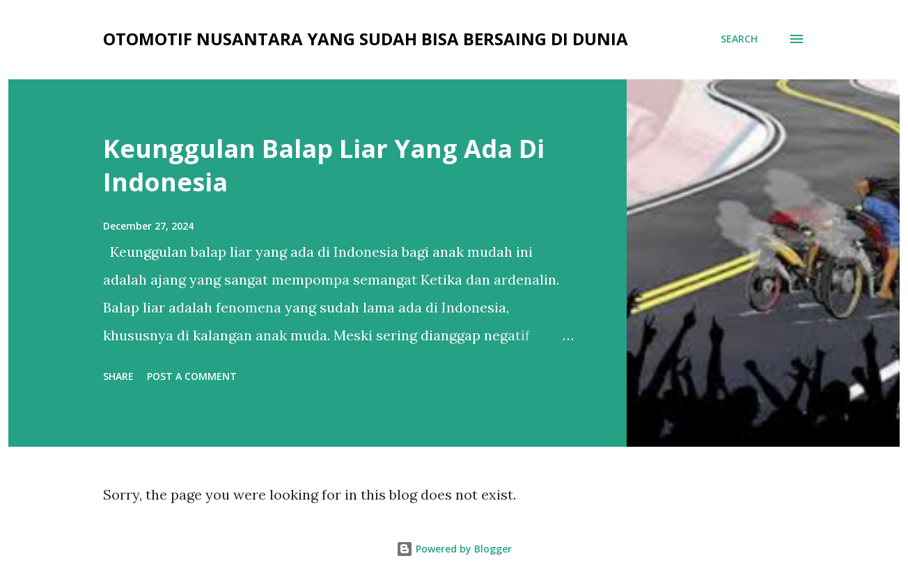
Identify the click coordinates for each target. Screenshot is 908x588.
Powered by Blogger (454, 549)
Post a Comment (192, 376)
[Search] (739, 39)
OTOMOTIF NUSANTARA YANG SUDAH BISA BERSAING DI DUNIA (366, 39)
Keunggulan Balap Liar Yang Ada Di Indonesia (324, 165)
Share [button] (118, 376)
